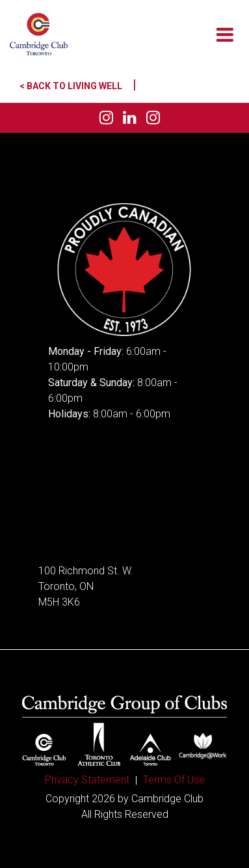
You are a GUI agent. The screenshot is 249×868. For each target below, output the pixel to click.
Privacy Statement (87, 780)
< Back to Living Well (78, 86)
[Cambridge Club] (39, 34)
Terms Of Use (174, 780)
